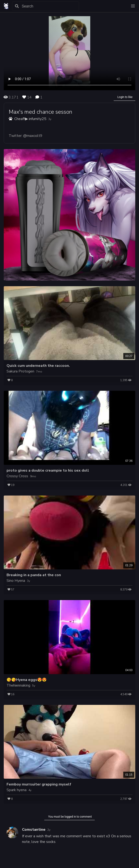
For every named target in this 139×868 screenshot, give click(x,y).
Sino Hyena (16, 581)
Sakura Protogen (20, 371)
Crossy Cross (17, 476)
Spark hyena (17, 790)
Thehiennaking (18, 685)
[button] (133, 6)
